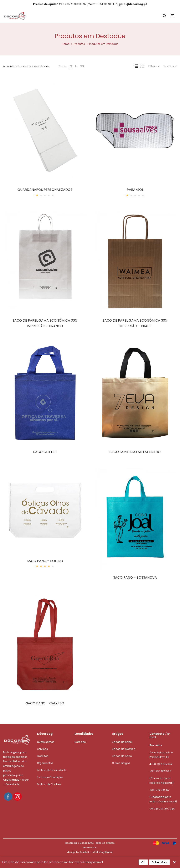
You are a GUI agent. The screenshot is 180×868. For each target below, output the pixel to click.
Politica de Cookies (49, 784)
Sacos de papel (122, 742)
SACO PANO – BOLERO (45, 561)
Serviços (42, 749)
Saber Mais (159, 862)
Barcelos (80, 742)
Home (66, 44)
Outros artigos (121, 763)
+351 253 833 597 (160, 771)
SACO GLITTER (45, 452)
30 (82, 66)
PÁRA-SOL (135, 190)
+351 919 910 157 (159, 790)
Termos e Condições (50, 777)
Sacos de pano (122, 756)
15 (76, 66)
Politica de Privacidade (52, 770)
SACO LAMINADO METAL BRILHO (135, 452)
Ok (143, 862)
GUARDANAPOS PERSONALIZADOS (45, 190)
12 (71, 66)
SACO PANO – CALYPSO (45, 703)
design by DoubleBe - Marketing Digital (90, 852)
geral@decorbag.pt (162, 809)
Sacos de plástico (124, 749)
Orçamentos (45, 763)
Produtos (79, 44)
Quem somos (46, 742)
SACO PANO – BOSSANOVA (135, 577)
